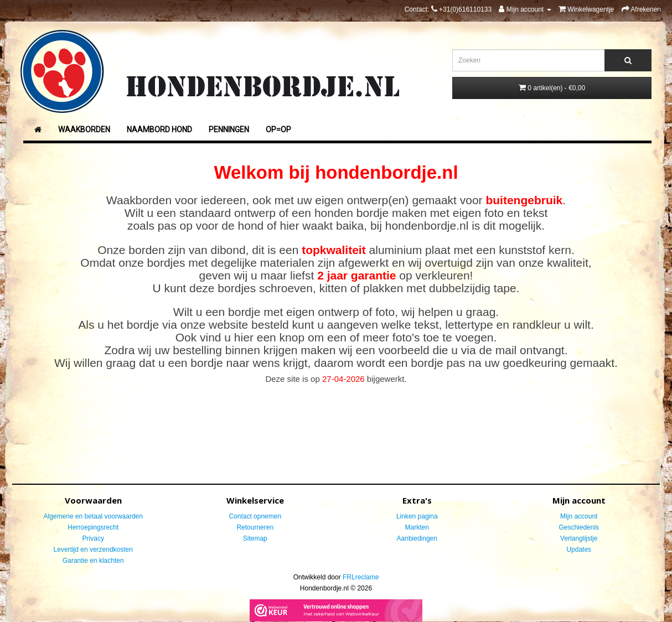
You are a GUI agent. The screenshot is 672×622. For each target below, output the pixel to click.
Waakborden (84, 129)
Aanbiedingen (417, 538)
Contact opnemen (255, 516)
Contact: (448, 9)
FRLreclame (361, 577)
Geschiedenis (579, 527)
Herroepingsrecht (93, 527)
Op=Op (278, 129)
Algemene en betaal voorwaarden (93, 516)
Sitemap (255, 538)
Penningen (229, 129)
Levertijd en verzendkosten (93, 550)
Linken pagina (417, 516)
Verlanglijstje (579, 538)
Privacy (93, 538)
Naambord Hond (159, 129)
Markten (417, 527)
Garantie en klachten (93, 561)
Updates (579, 550)
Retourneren (255, 527)
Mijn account (579, 516)
